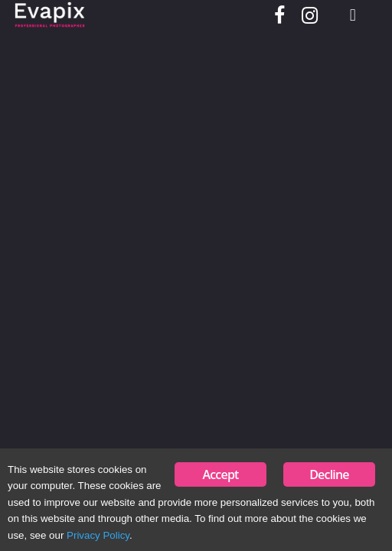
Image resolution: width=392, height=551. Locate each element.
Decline (329, 474)
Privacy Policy (98, 535)
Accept (220, 474)
